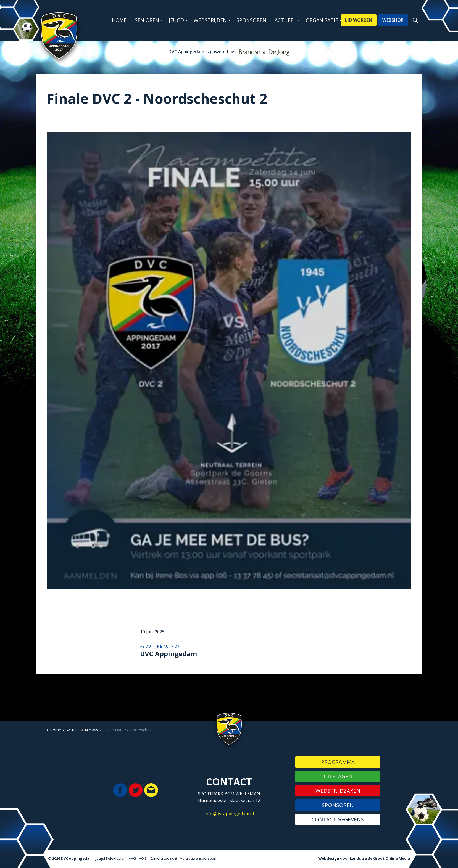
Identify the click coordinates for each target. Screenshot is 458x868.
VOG (143, 858)
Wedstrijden (210, 20)
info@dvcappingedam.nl (229, 814)
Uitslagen (338, 776)
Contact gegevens (338, 819)
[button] (229, 361)
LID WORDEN (359, 20)
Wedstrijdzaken (338, 791)
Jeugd (176, 20)
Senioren (147, 20)
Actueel (285, 20)
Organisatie (322, 20)
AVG (132, 858)
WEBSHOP (393, 20)
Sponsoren (251, 20)
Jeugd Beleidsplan (111, 858)
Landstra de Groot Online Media (380, 858)
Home (119, 20)
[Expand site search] (415, 20)
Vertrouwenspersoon (198, 858)
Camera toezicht (163, 858)
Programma (338, 762)
